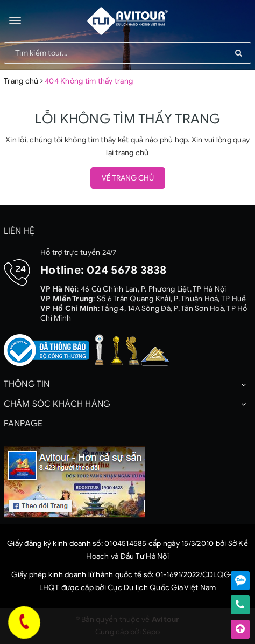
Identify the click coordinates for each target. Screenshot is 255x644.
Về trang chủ (128, 178)
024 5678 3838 (126, 270)
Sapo (151, 632)
